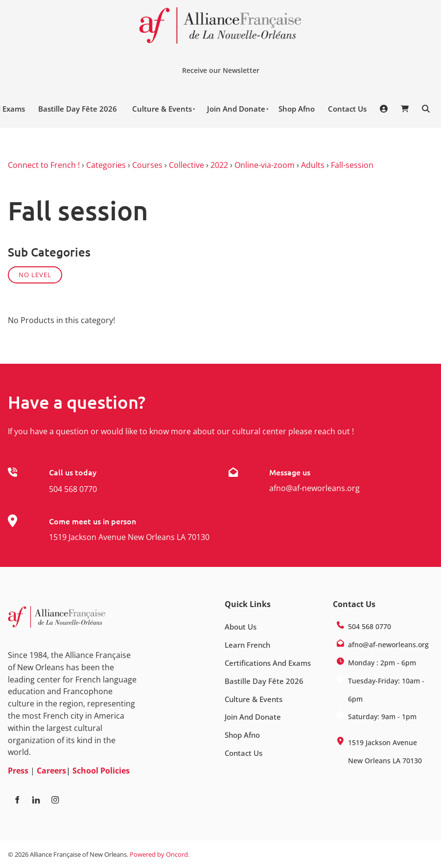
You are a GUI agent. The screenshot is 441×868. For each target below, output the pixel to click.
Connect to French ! (44, 165)
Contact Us (347, 109)
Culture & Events (162, 109)
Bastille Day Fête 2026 (78, 109)
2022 (219, 165)
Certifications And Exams (268, 663)
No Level (35, 275)
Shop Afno (297, 109)
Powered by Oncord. (160, 854)
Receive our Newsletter (217, 67)
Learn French (247, 645)
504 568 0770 (73, 489)
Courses (147, 165)
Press (18, 771)
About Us (241, 627)
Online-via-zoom (265, 165)
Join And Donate (236, 109)
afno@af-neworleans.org (314, 488)
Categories (106, 165)
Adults (313, 165)
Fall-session (352, 165)
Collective (186, 165)
